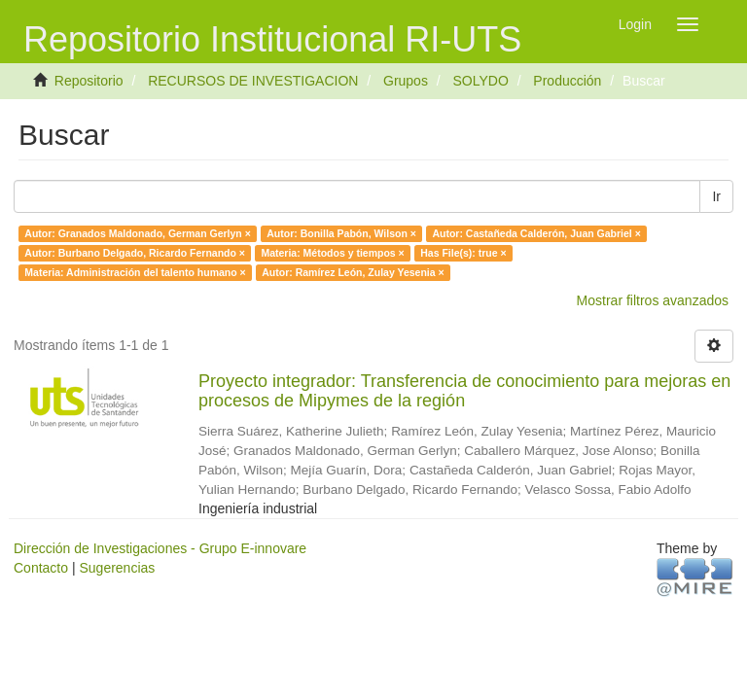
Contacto (41, 568)
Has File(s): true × (463, 253)
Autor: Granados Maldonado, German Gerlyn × (138, 233)
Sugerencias (117, 568)
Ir (716, 196)
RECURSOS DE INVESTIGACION (253, 81)
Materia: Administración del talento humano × (135, 272)
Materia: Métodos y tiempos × (332, 253)
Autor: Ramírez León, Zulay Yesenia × (353, 272)
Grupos (406, 81)
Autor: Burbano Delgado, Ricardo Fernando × (135, 253)
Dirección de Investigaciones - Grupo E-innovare (160, 548)
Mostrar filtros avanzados (653, 300)
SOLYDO (480, 81)
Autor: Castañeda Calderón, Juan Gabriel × (536, 233)
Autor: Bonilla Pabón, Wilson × (341, 233)
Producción (567, 81)
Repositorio (89, 81)
